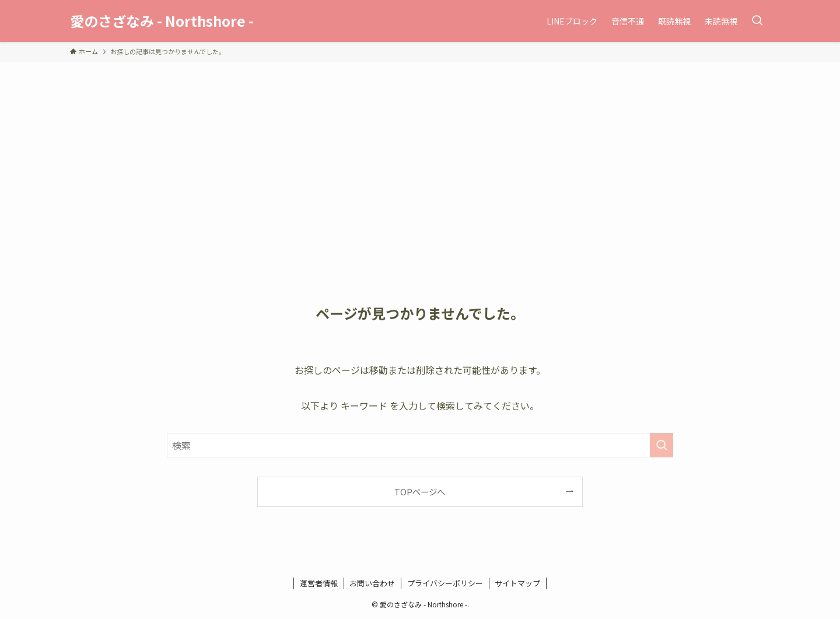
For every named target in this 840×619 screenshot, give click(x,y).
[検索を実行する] (661, 445)
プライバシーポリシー (445, 583)
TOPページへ (420, 492)
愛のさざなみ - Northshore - (162, 21)
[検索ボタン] (757, 21)
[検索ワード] (420, 445)
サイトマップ (517, 583)
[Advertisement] (420, 149)
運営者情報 (319, 583)
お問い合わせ (372, 583)
